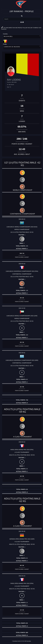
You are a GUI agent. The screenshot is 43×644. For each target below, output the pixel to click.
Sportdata (29, 641)
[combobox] (22, 37)
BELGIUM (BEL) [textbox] (8, 36)
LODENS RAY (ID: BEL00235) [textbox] (12, 47)
